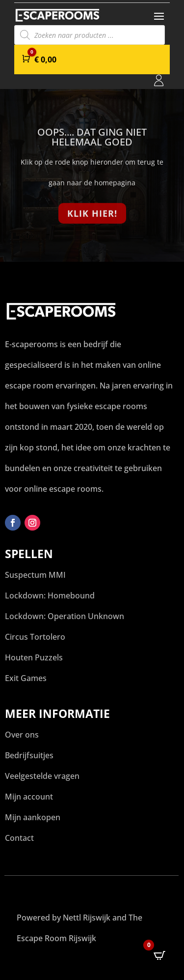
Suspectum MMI (35, 575)
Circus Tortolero (35, 637)
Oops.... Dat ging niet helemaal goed (92, 139)
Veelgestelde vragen (42, 776)
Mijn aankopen (33, 817)
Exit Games (26, 678)
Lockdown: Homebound (50, 595)
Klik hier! (92, 215)
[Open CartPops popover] (159, 955)
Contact (19, 838)
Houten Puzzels (34, 657)
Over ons (22, 735)
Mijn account (29, 797)
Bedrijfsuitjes (29, 755)
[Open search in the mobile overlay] (90, 35)
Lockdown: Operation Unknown (65, 616)
